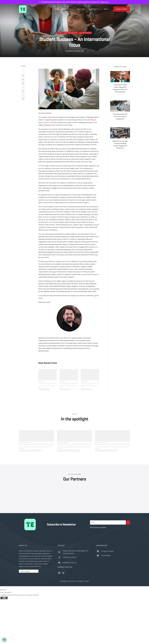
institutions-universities (70, 33)
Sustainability (106, 555)
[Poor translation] (5, 598)
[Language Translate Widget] (29, 571)
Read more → (105, 2)
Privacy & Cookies (107, 551)
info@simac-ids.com (70, 563)
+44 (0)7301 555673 (69, 557)
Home (60, 33)
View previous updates (98, 527)
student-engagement (85, 33)
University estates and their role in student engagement (120, 116)
